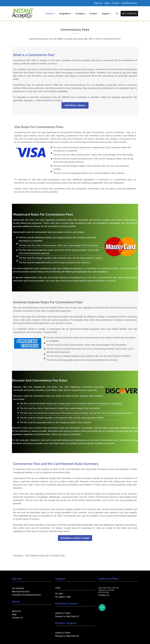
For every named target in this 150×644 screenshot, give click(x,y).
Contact (116, 3)
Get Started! (18, 588)
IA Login (59, 593)
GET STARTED (129, 14)
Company (81, 14)
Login (107, 3)
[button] (55, 14)
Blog (14, 614)
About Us (16, 611)
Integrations (66, 14)
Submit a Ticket (63, 613)
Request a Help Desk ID (67, 616)
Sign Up (98, 3)
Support (107, 14)
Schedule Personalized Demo (26, 595)
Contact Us (17, 618)
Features (51, 14)
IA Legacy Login (63, 597)
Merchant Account (21, 592)
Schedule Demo (129, 3)
